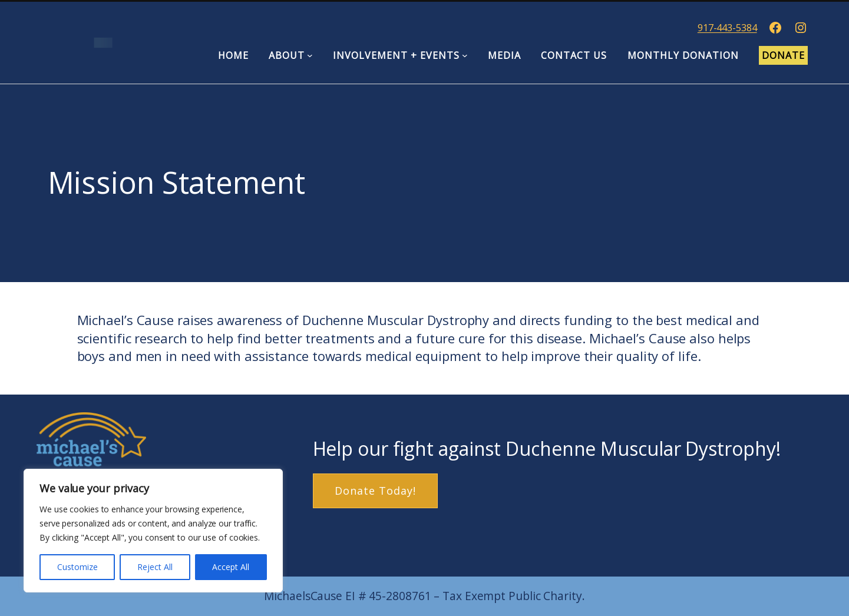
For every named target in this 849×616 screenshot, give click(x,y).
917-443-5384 (727, 28)
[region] (153, 531)
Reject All (155, 567)
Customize (77, 567)
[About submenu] (310, 55)
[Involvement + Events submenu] (465, 55)
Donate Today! (375, 491)
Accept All (231, 567)
